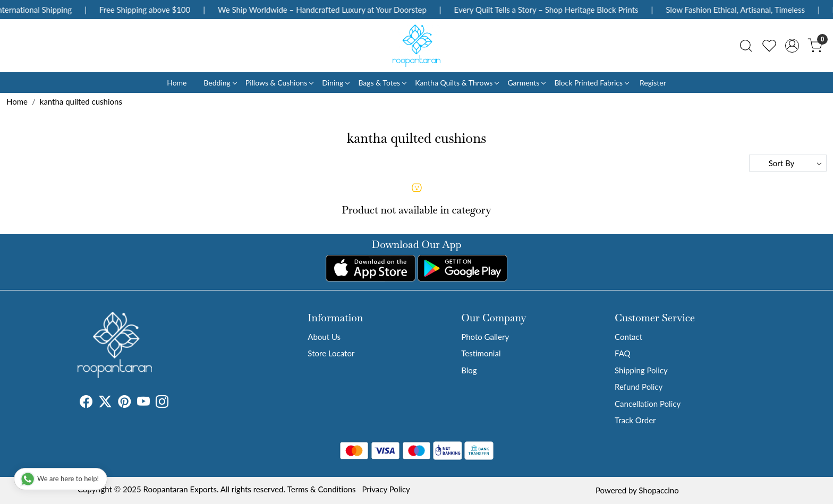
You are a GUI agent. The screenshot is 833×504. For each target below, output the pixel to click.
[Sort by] (788, 163)
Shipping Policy (641, 370)
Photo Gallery (485, 337)
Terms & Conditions (322, 489)
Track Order (635, 420)
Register (653, 83)
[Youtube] (143, 403)
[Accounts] (792, 46)
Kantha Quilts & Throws (457, 83)
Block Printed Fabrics (591, 83)
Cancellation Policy (648, 404)
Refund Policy (639, 387)
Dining (335, 83)
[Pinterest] (124, 403)
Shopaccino (658, 490)
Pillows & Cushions (279, 83)
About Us (324, 337)
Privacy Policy (386, 489)
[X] (105, 403)
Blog (469, 370)
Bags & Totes (382, 83)
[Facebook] (86, 403)
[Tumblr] (175, 403)
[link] (746, 46)
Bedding (220, 83)
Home (177, 83)
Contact (628, 337)
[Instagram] (162, 403)
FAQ (623, 353)
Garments (526, 83)
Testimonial (481, 353)
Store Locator (331, 353)
